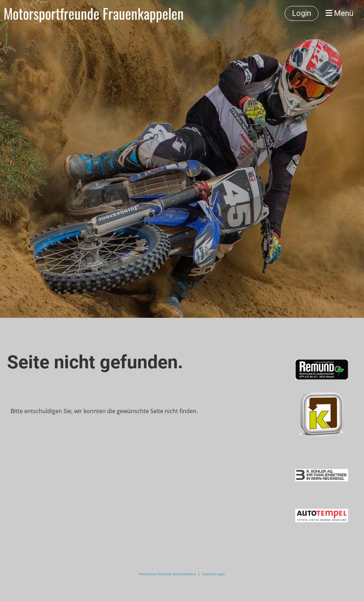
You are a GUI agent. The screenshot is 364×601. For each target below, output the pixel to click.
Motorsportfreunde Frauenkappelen (94, 13)
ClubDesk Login (213, 574)
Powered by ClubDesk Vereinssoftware (167, 574)
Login (302, 13)
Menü (339, 13)
